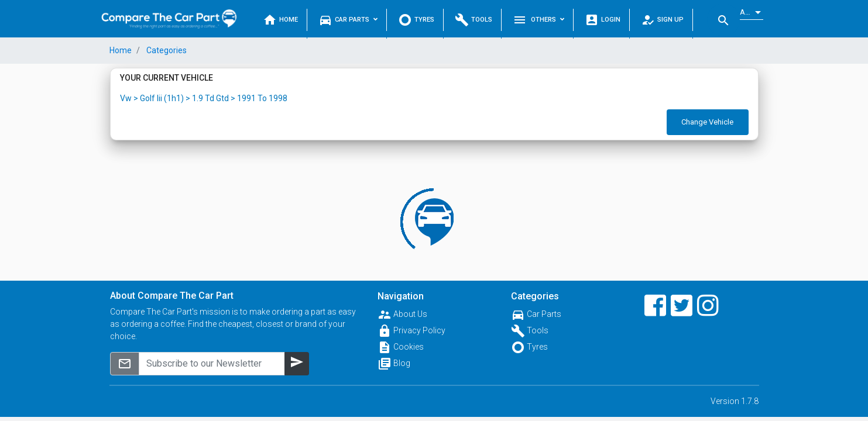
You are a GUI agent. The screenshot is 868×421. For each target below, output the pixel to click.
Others (538, 20)
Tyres (416, 20)
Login (603, 20)
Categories (166, 50)
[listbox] (752, 13)
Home (280, 20)
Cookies (409, 347)
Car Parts (348, 20)
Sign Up (662, 20)
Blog (402, 363)
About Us (410, 314)
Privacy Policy (419, 330)
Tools (474, 20)
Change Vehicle (707, 122)
